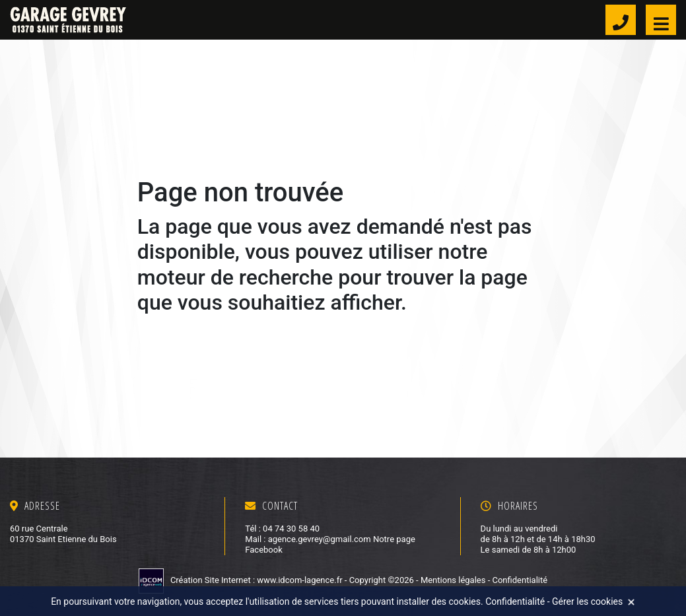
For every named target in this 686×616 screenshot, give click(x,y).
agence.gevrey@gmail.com (320, 539)
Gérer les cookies (587, 601)
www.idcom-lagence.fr (301, 580)
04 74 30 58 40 (291, 529)
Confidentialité (520, 580)
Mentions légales (453, 580)
